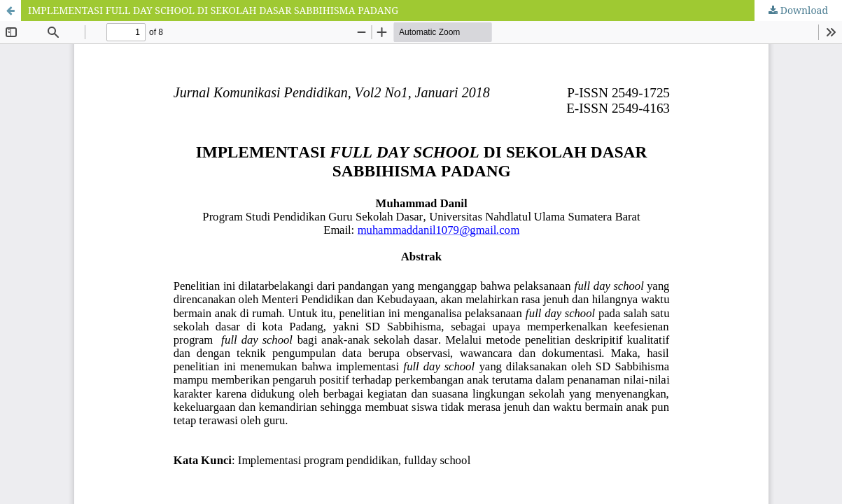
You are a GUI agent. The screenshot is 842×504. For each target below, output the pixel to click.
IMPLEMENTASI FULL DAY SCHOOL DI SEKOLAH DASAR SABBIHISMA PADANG (213, 10)
